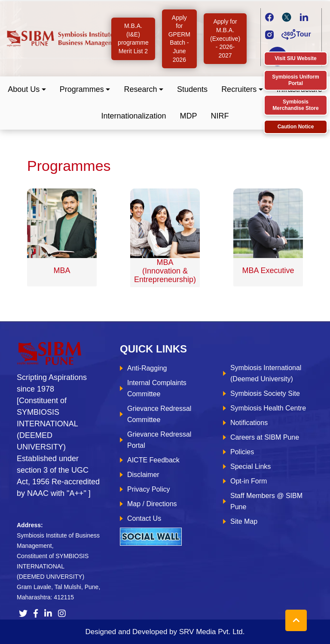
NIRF (220, 116)
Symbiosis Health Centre (268, 408)
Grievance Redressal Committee (159, 414)
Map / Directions (152, 504)
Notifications (249, 423)
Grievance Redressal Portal (159, 440)
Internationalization (133, 116)
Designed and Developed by (165, 632)
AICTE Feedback (153, 460)
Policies (242, 452)
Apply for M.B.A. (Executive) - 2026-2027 (225, 38)
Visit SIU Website (296, 58)
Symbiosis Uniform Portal (295, 80)
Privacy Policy (149, 489)
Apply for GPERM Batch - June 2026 (179, 39)
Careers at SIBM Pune (265, 437)
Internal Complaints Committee (157, 388)
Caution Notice (296, 127)
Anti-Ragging (147, 368)
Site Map (244, 521)
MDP (189, 116)
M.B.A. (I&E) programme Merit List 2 (133, 38)
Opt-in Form (249, 481)
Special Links (251, 466)
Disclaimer (143, 475)
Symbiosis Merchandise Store (295, 105)
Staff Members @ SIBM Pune (266, 501)
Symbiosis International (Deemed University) (266, 373)
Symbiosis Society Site (265, 393)
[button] (27, 90)
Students (192, 89)
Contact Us (144, 518)
